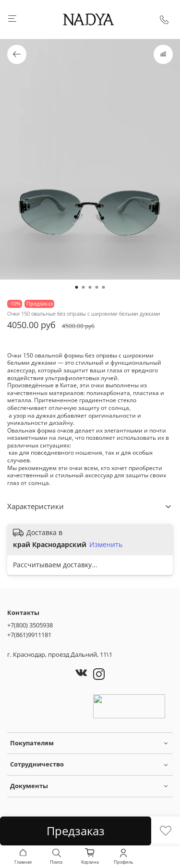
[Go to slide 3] (90, 287)
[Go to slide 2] (84, 287)
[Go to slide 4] (97, 287)
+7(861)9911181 (29, 635)
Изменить (106, 545)
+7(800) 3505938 (30, 625)
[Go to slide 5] (104, 287)
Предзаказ (76, 831)
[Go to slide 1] (77, 287)
